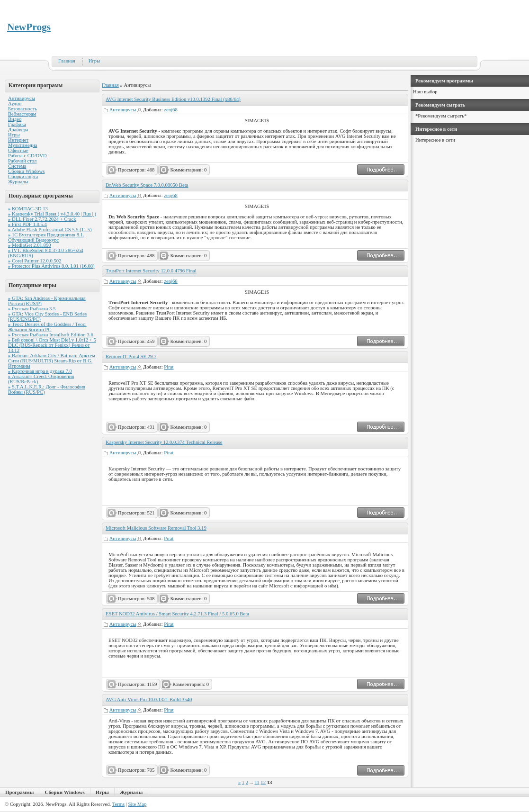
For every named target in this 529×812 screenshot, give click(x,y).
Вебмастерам (22, 114)
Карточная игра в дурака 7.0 (40, 371)
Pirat (169, 367)
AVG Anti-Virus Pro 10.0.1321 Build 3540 (149, 699)
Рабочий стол (22, 161)
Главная (67, 61)
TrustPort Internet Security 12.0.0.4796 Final (151, 271)
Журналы (18, 182)
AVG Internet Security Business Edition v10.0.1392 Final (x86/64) (173, 99)
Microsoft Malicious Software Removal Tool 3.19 (156, 528)
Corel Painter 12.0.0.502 (35, 261)
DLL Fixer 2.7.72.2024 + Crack (42, 219)
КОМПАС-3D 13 (28, 209)
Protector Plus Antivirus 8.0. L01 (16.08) (51, 266)
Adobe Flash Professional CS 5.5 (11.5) (50, 230)
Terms (118, 804)
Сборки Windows (26, 171)
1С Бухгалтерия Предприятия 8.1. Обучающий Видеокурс (46, 237)
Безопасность (22, 109)
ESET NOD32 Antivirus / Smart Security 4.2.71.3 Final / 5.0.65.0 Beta (177, 614)
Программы (19, 792)
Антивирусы (22, 98)
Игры (94, 61)
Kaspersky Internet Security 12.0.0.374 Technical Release (164, 442)
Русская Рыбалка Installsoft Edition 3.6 (51, 335)
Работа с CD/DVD (27, 156)
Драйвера (18, 130)
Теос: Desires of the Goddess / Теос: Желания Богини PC (47, 327)
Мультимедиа (22, 145)
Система (17, 166)
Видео (15, 119)
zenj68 (170, 110)
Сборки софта (23, 176)
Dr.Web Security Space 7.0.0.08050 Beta (147, 185)
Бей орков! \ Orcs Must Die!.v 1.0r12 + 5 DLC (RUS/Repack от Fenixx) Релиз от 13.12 (52, 345)
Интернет (18, 140)
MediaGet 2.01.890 (30, 245)
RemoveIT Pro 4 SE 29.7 (131, 356)
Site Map (138, 804)
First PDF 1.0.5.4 (27, 224)
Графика (17, 124)
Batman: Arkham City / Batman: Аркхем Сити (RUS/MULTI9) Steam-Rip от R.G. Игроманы (52, 361)
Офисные (18, 150)
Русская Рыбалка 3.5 (32, 309)
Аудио (15, 104)
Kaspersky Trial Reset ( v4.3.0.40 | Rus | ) (52, 214)
